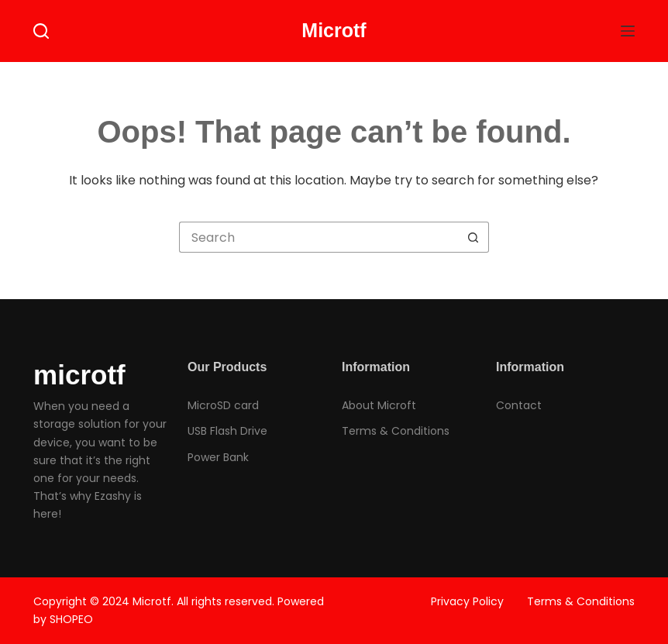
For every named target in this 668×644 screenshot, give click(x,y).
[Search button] (473, 237)
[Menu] (628, 31)
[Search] (41, 31)
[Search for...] (319, 237)
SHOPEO (71, 619)
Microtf (334, 30)
